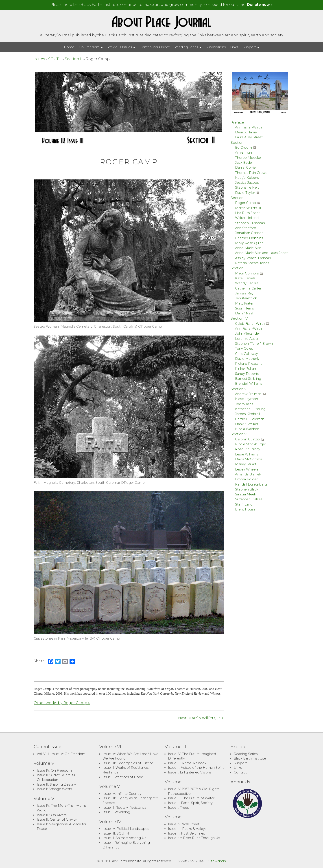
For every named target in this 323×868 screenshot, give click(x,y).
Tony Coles (244, 349)
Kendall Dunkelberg (251, 484)
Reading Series (188, 47)
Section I (238, 142)
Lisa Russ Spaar (247, 213)
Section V (239, 389)
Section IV (239, 318)
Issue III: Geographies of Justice (128, 763)
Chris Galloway (247, 354)
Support (251, 47)
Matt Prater (244, 303)
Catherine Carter (248, 288)
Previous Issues (121, 47)
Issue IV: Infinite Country (122, 794)
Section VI (239, 434)
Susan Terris (244, 308)
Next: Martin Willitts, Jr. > (201, 718)
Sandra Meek (246, 494)
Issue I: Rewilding (116, 812)
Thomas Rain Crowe (251, 173)
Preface (237, 122)
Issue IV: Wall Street (184, 824)
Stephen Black (247, 489)
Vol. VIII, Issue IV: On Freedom (61, 754)
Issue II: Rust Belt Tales (186, 833)
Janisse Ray (244, 293)
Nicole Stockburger (251, 444)
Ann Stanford (246, 228)
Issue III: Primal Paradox (187, 763)
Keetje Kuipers (247, 178)
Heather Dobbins (249, 238)
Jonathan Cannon (249, 233)
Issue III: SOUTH (116, 833)
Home (69, 47)
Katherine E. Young (250, 409)
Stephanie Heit (247, 188)
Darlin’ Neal (244, 313)
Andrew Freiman (248, 394)
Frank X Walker (247, 424)
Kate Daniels (245, 278)
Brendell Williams (249, 384)
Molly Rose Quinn (249, 243)
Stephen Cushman (250, 223)
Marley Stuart (246, 464)
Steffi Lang (244, 504)
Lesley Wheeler (247, 469)
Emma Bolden (247, 479)
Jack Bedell (244, 163)
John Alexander (248, 334)
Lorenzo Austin (247, 339)
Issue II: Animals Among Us (124, 838)
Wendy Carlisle (247, 283)
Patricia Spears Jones (252, 263)
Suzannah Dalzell (249, 499)
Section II (74, 59)
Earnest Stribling (248, 379)
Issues (39, 59)
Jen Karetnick (246, 298)
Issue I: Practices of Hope (123, 777)
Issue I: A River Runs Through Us (194, 838)
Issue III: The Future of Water (191, 798)
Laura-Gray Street (249, 137)
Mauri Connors (247, 273)
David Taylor (245, 193)
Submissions (216, 47)
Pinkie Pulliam (246, 369)
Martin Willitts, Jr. (249, 208)
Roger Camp (246, 203)
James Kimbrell (247, 414)
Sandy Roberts (247, 374)
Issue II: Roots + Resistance (124, 808)
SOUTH (55, 59)
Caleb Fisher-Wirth (250, 324)
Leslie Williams (247, 454)
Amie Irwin (243, 152)
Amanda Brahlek (248, 474)
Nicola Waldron (247, 429)
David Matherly (247, 359)
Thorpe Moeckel (248, 158)
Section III (239, 268)
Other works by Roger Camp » (62, 703)
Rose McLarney (248, 449)
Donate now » (260, 5)
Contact (240, 772)
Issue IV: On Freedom (54, 771)
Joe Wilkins (244, 404)
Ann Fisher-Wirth (248, 127)
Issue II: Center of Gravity (57, 819)
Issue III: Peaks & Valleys (187, 829)
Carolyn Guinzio (248, 439)
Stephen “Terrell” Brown (254, 344)
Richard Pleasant (248, 364)
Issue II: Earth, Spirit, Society (190, 803)
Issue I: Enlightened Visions (190, 772)
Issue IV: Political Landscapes (126, 829)
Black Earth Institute (250, 758)
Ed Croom (243, 148)
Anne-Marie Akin (248, 248)
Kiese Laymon (247, 399)
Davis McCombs (248, 459)
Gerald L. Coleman (250, 419)
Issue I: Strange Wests (54, 789)
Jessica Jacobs (247, 183)
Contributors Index (155, 47)
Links (234, 47)
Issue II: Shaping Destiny (56, 784)
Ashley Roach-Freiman (253, 258)
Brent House (245, 509)
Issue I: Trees (178, 808)
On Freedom (91, 47)
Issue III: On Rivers (52, 815)
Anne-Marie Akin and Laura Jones (262, 253)
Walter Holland (247, 218)
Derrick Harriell (247, 132)
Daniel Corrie (245, 168)
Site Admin (217, 861)
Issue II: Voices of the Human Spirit (196, 768)
